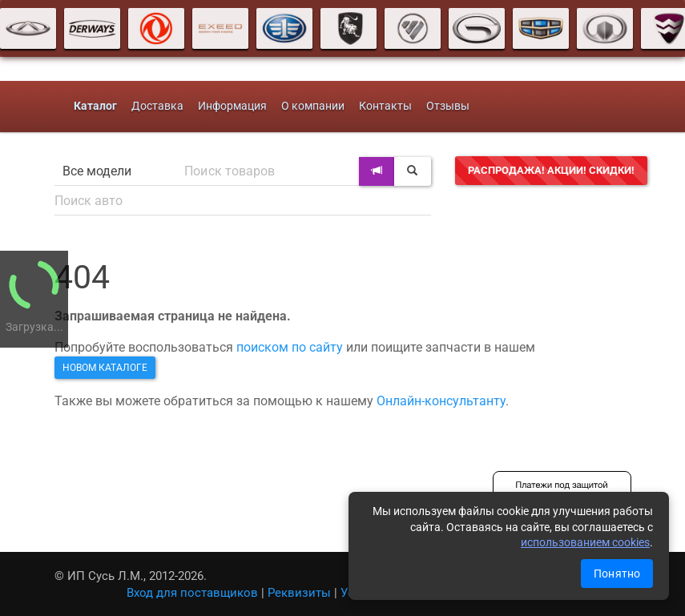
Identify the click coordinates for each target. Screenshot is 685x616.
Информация (232, 106)
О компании (313, 106)
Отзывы (448, 106)
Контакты (385, 106)
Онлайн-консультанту (441, 401)
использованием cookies (585, 542)
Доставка (157, 106)
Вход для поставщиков (192, 593)
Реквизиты (299, 593)
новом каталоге (105, 368)
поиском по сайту (290, 347)
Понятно (617, 574)
